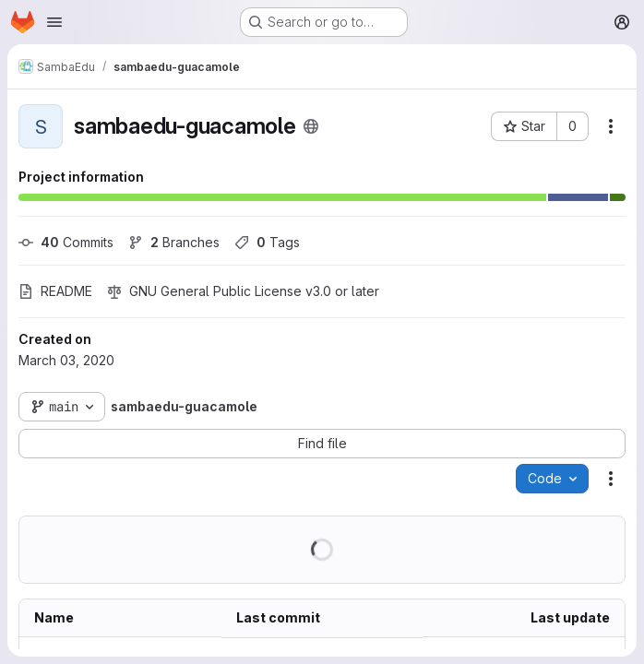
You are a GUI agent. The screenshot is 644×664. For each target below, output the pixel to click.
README (55, 291)
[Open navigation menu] (54, 22)
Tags (267, 242)
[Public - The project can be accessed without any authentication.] (311, 126)
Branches (174, 242)
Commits (66, 242)
